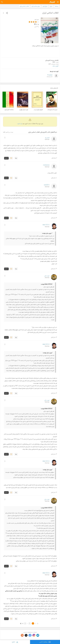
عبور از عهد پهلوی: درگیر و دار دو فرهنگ (23, 110)
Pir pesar (50, 75)
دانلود (15, 642)
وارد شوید (20, 124)
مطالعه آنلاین (45, 642)
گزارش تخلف (55, 66)
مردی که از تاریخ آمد (52, 110)
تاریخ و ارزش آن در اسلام (38, 110)
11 (25, 623)
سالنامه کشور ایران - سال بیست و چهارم (9, 110)
